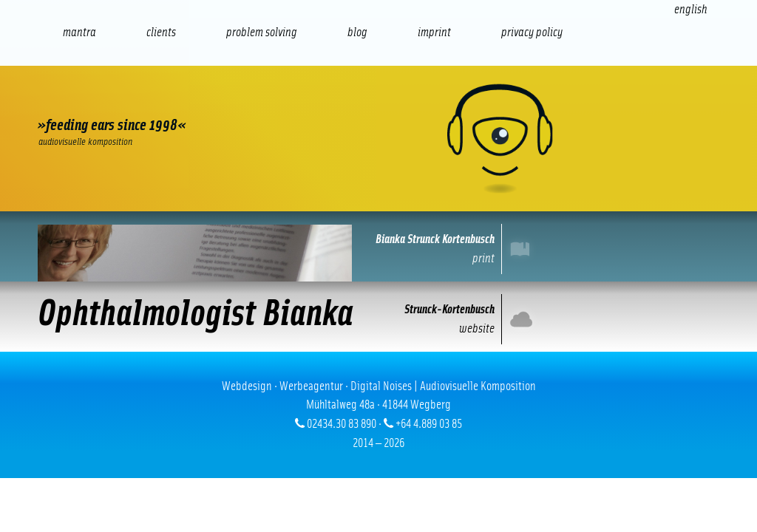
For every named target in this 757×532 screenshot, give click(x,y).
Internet (523, 319)
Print (523, 249)
